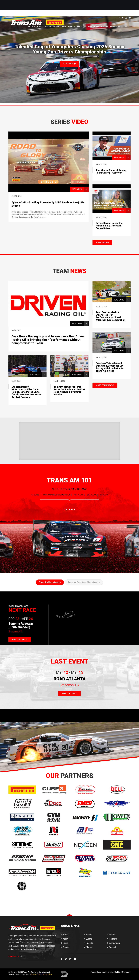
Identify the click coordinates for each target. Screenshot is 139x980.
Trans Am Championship (50, 582)
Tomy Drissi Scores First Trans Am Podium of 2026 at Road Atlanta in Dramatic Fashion (69, 391)
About (31, 27)
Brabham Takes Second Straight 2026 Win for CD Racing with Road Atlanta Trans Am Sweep (110, 367)
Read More (69, 64)
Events (71, 27)
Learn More (15, 957)
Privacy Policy (47, 974)
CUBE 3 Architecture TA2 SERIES (57, 495)
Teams (64, 27)
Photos (88, 947)
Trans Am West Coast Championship (84, 582)
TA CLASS (35, 495)
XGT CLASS (78, 495)
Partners (105, 27)
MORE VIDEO (102, 243)
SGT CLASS (91, 495)
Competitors (115, 27)
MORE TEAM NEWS (105, 385)
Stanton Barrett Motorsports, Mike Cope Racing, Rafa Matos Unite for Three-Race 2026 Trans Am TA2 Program (27, 392)
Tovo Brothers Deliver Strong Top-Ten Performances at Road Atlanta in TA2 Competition (111, 316)
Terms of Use (36, 974)
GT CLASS (104, 495)
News (39, 27)
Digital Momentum (64, 974)
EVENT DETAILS (20, 640)
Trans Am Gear (93, 27)
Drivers (56, 27)
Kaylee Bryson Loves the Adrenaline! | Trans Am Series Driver (109, 226)
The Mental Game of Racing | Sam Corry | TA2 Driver (111, 171)
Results (80, 27)
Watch (47, 27)
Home (64, 935)
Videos (111, 935)
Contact (126, 27)
